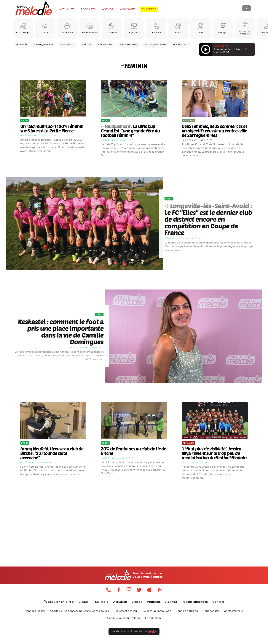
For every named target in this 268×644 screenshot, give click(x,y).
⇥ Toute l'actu (181, 45)
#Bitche (86, 45)
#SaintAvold (68, 45)
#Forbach (21, 45)
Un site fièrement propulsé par (134, 632)
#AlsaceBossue (128, 45)
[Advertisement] (134, 519)
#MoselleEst (105, 45)
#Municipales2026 (155, 45)
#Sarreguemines (44, 45)
